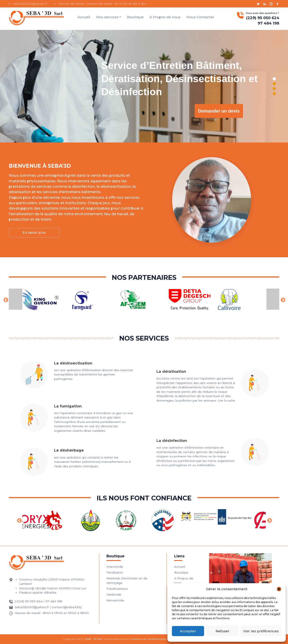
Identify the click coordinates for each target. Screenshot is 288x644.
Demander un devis (219, 111)
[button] (279, 589)
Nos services (107, 17)
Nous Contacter (200, 17)
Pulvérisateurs (117, 589)
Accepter (188, 631)
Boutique (135, 17)
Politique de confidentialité (148, 639)
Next (283, 300)
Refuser (223, 631)
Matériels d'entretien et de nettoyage (127, 581)
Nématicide (115, 600)
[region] (144, 86)
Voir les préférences (261, 631)
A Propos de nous (165, 17)
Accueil (84, 17)
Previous (5, 300)
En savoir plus (34, 233)
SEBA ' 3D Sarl (93, 639)
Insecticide (115, 567)
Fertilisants (115, 572)
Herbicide (114, 594)
